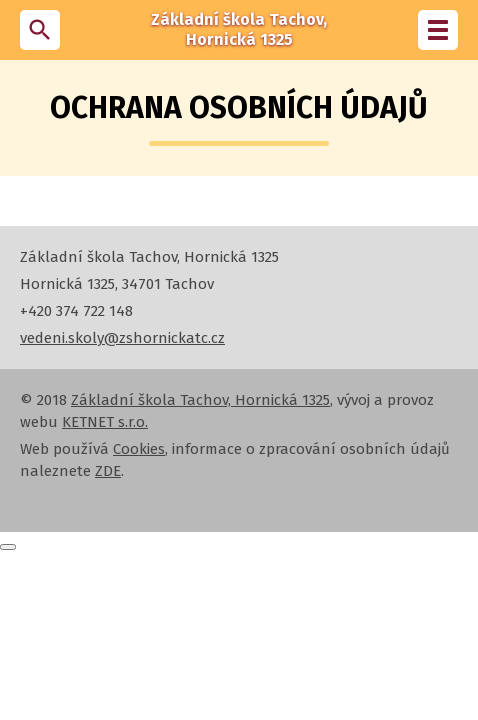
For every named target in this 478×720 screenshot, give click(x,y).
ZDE (108, 471)
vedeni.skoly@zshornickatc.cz (122, 338)
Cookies (139, 449)
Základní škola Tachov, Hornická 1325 (200, 400)
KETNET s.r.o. (105, 422)
